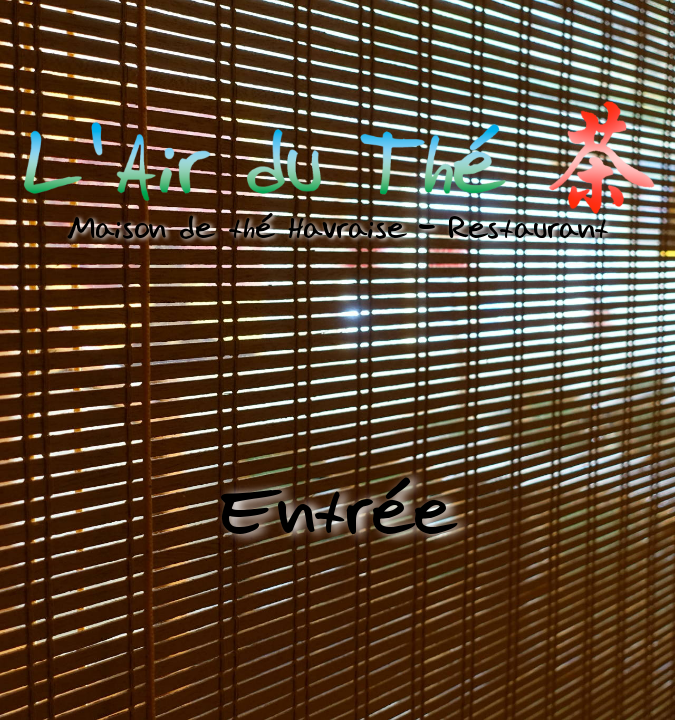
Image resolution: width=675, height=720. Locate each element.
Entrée (338, 511)
